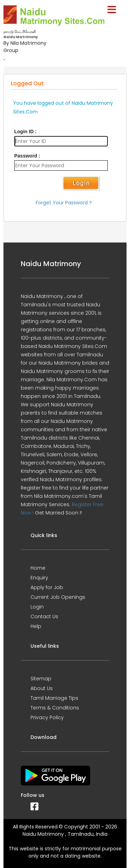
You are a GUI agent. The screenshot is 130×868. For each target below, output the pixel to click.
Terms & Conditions (55, 708)
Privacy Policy (47, 717)
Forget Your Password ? (64, 203)
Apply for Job (47, 587)
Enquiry (39, 578)
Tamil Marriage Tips (54, 698)
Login (37, 607)
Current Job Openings (58, 597)
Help (36, 626)
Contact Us (44, 616)
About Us (42, 688)
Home (38, 568)
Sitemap (41, 679)
